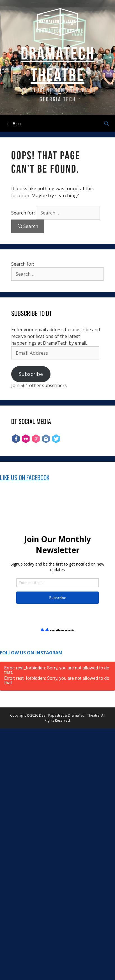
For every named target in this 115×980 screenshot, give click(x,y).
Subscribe (31, 374)
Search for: (23, 213)
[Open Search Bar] (106, 123)
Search (31, 226)
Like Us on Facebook (25, 477)
